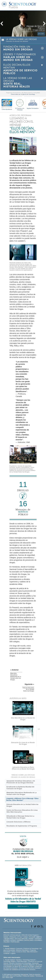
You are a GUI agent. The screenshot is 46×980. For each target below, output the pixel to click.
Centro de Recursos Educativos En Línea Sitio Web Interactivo (22, 811)
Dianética (19, 960)
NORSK (31, 939)
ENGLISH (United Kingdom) (30, 935)
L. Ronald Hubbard (9, 949)
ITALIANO (7, 942)
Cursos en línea (21, 952)
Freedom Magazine (29, 965)
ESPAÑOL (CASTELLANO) (25, 940)
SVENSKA (38, 939)
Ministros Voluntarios (22, 950)
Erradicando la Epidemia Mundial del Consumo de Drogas (20, 788)
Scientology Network (29, 960)
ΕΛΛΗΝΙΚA (38, 940)
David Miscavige (22, 961)
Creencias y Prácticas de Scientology (27, 949)
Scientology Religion (10, 961)
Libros (13, 952)
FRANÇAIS (13, 937)
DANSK (6, 937)
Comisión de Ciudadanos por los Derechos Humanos (19, 970)
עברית (20, 937)
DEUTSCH (18, 939)
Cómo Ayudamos (7, 109)
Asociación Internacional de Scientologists (21, 964)
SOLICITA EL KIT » (23, 906)
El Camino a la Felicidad (20, 104)
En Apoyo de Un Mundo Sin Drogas (23, 966)
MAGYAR (25, 939)
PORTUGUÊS (15, 942)
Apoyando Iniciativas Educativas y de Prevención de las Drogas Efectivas (21, 782)
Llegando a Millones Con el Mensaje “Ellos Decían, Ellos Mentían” (22, 799)
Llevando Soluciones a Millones (19, 822)
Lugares (13, 953)
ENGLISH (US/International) (12, 935)
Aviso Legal (9, 977)
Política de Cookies (28, 976)
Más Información (32, 952)
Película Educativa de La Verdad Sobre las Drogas (22, 805)
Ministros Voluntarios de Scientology (20, 963)
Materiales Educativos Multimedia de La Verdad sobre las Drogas (22, 793)
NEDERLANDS (9, 939)
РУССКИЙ (32, 937)
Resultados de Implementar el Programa (22, 826)
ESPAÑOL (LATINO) (10, 940)
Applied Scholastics (33, 104)
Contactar (7, 953)
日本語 (26, 937)
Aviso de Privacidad (16, 976)
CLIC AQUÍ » (23, 857)
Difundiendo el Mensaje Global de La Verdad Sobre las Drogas (20, 817)
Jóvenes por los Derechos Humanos (30, 968)
